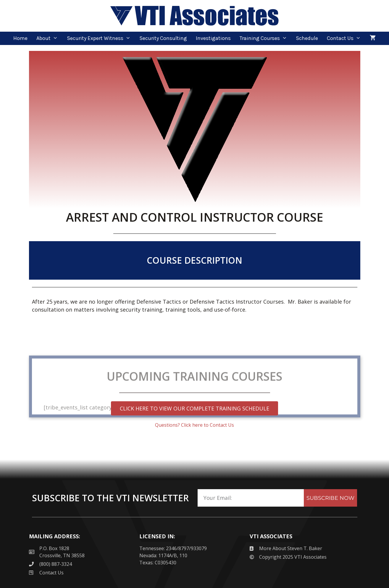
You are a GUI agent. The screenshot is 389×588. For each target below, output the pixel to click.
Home (20, 38)
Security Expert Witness (101, 38)
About (49, 38)
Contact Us (346, 38)
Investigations (213, 38)
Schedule (307, 38)
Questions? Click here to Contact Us (194, 425)
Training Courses (265, 38)
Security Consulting (163, 38)
